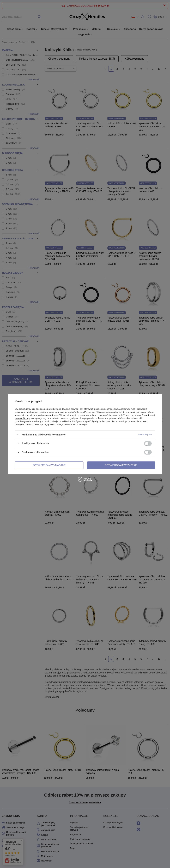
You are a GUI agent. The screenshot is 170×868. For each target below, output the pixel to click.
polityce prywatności (48, 415)
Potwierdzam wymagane (49, 465)
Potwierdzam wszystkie (121, 465)
